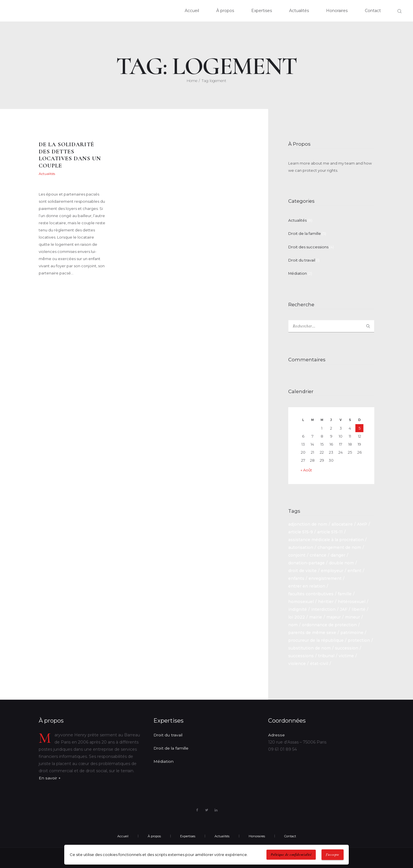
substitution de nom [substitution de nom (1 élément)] (309, 647)
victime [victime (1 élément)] (346, 655)
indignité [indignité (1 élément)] (298, 608)
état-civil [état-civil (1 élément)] (319, 663)
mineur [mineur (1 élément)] (352, 616)
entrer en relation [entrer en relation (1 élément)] (307, 585)
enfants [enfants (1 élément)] (296, 578)
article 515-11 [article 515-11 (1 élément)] (330, 531)
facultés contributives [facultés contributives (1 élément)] (311, 593)
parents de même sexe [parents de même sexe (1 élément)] (312, 632)
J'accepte (333, 855)
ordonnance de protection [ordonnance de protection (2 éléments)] (329, 624)
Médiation (298, 272)
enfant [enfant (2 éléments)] (354, 570)
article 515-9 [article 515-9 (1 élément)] (301, 531)
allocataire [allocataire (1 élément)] (342, 523)
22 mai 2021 (88, 174)
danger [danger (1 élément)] (338, 554)
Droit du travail (302, 260)
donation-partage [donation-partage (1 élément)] (306, 562)
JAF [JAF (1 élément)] (344, 608)
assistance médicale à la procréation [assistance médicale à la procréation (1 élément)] (326, 539)
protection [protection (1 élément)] (359, 639)
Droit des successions (308, 246)
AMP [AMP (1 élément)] (362, 523)
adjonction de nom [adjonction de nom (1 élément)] (308, 523)
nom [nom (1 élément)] (293, 624)
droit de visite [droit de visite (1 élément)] (302, 570)
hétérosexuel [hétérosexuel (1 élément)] (352, 601)
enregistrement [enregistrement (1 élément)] (325, 578)
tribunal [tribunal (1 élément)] (326, 655)
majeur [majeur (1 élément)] (334, 616)
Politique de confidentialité (291, 855)
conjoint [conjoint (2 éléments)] (297, 554)
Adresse (276, 734)
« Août (306, 469)
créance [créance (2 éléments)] (318, 554)
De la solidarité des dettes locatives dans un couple (71, 155)
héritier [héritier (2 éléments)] (326, 601)
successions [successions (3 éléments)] (301, 655)
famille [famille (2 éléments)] (345, 593)
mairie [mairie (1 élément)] (316, 616)
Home (192, 81)
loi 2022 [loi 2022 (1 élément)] (297, 616)
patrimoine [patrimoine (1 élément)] (352, 632)
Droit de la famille (305, 233)
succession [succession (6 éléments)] (347, 647)
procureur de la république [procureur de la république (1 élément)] (316, 639)
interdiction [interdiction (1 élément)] (323, 608)
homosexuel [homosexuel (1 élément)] (301, 601)
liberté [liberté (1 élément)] (359, 608)
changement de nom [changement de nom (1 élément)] (339, 547)
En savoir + (50, 777)
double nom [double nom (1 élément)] (341, 562)
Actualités (47, 174)
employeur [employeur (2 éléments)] (332, 570)
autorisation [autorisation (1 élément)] (301, 547)
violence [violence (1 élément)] (297, 663)
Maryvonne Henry (54, 184)
